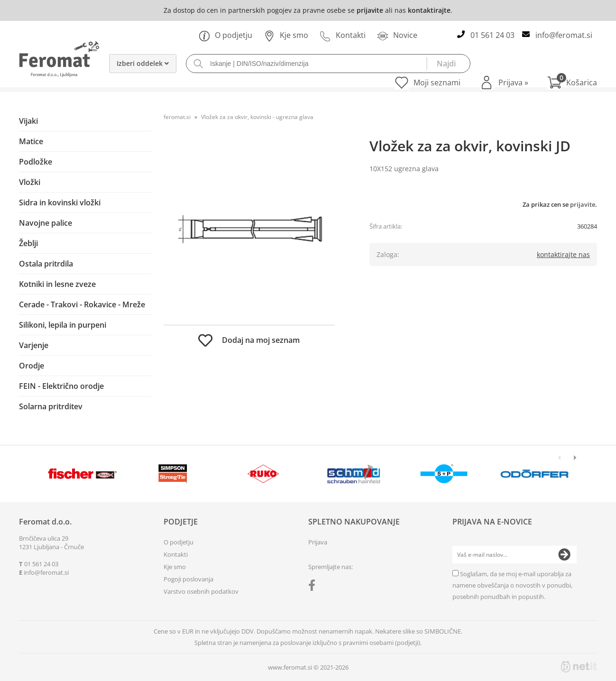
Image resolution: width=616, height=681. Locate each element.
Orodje (32, 366)
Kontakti (343, 35)
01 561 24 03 (492, 35)
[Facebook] (314, 587)
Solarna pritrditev (51, 406)
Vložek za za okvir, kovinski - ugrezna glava (257, 117)
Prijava (513, 83)
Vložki (30, 182)
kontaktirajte (429, 10)
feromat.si (177, 117)
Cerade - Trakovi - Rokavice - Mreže (82, 304)
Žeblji (28, 243)
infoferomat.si (564, 35)
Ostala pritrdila (46, 264)
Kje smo (286, 35)
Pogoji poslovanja (188, 579)
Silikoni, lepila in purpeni (63, 325)
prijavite (370, 10)
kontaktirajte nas (563, 254)
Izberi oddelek (143, 63)
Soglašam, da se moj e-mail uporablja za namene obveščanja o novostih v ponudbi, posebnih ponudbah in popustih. (512, 585)
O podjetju (225, 35)
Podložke (36, 162)
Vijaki (28, 121)
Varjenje (34, 345)
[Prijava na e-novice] (564, 555)
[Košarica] (572, 83)
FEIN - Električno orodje (61, 386)
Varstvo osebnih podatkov (201, 591)
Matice (31, 141)
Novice (397, 35)
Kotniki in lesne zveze (57, 284)
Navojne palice (46, 223)
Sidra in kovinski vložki (60, 202)
